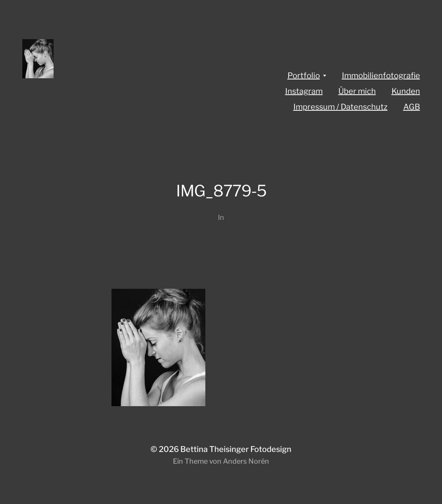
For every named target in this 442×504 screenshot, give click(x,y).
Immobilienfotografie (381, 76)
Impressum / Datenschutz (340, 107)
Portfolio (304, 76)
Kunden (406, 91)
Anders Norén (246, 461)
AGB (412, 107)
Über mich (357, 91)
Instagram (304, 91)
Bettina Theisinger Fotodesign (236, 449)
